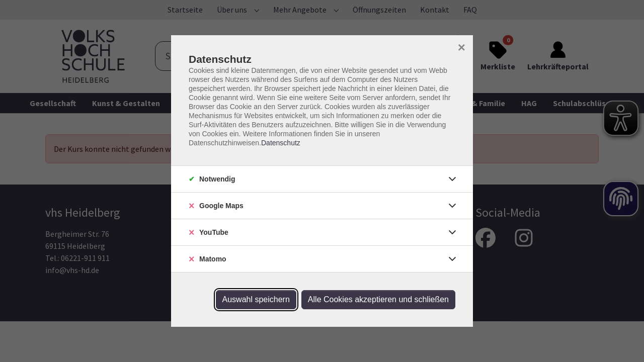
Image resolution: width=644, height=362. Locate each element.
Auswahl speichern (256, 299)
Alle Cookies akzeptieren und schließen (378, 299)
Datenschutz (281, 143)
